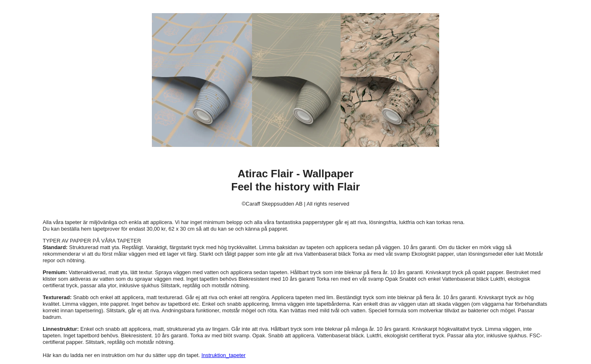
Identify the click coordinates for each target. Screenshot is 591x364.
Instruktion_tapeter (224, 355)
